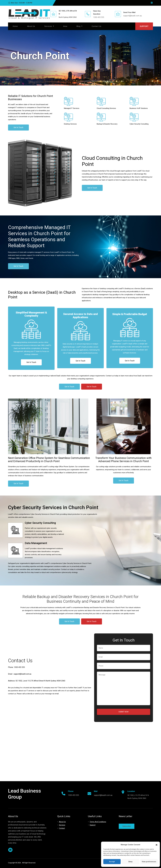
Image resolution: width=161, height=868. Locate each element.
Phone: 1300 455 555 (16, 667)
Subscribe (127, 826)
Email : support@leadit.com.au (20, 674)
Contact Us (96, 26)
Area (65, 26)
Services (48, 26)
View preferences (149, 862)
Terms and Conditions (98, 822)
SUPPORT (144, 26)
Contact (62, 828)
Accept (112, 862)
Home (15, 26)
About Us (31, 26)
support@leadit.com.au (133, 16)
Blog (79, 26)
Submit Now (123, 712)
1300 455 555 (99, 17)
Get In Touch (18, 127)
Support (93, 825)
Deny (130, 862)
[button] (157, 845)
